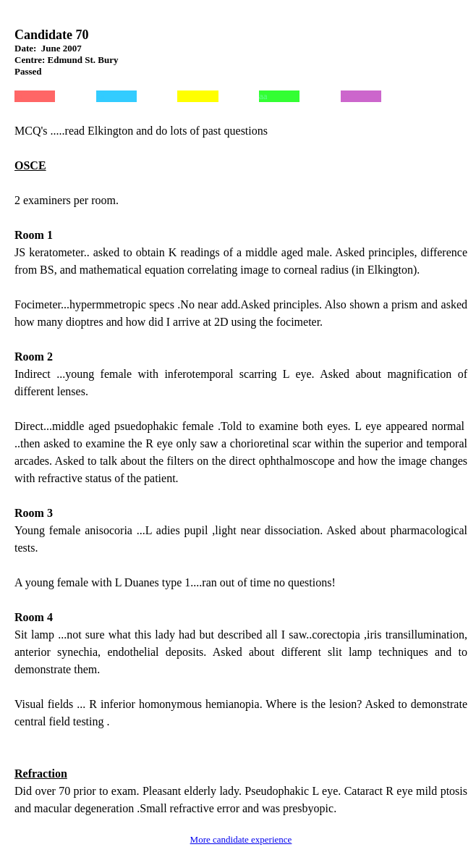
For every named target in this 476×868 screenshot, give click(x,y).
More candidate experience (241, 839)
